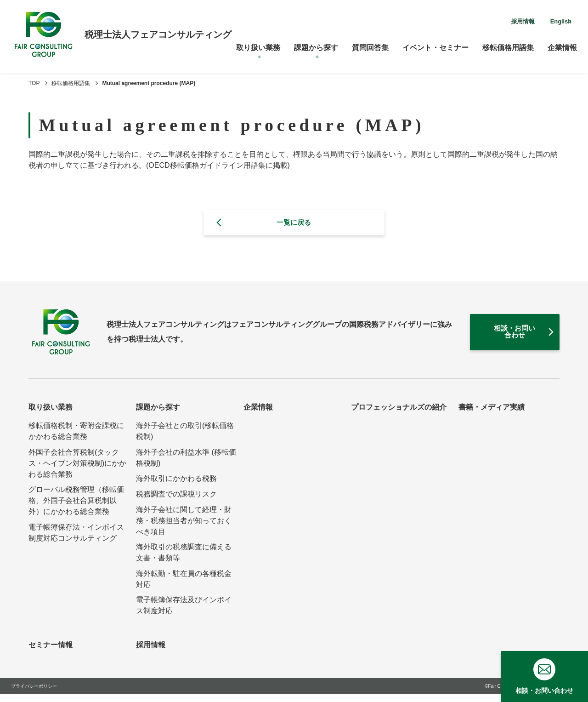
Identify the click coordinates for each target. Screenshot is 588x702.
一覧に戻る (294, 223)
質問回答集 (370, 44)
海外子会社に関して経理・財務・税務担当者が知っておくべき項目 (184, 528)
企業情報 (562, 44)
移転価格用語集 (508, 44)
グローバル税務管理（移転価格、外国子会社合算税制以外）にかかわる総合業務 (76, 508)
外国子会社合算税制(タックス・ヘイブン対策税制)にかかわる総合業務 (77, 471)
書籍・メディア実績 (492, 415)
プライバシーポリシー (34, 694)
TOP (34, 83)
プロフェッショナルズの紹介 (399, 415)
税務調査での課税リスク (176, 501)
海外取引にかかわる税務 (176, 486)
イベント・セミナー (435, 44)
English (552, 20)
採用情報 (496, 20)
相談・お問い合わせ (495, 337)
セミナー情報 (51, 653)
